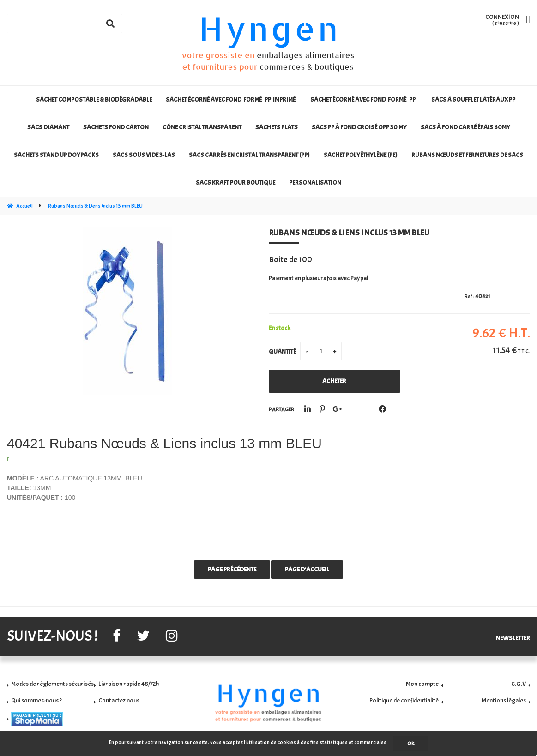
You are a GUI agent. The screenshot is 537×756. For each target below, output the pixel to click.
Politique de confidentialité (404, 700)
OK (411, 744)
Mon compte (422, 684)
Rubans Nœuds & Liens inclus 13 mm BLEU (349, 233)
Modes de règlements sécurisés (52, 684)
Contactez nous (119, 700)
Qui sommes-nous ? (36, 700)
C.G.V (519, 684)
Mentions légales (504, 700)
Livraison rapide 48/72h (129, 684)
